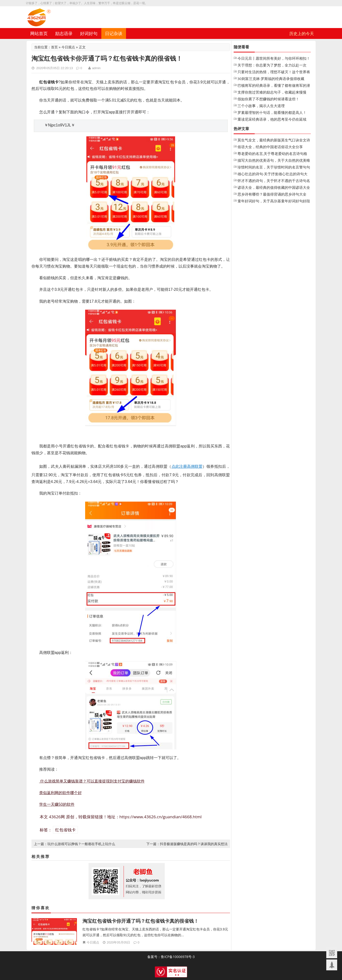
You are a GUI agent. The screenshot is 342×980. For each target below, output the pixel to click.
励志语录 (64, 33)
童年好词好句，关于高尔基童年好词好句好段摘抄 (274, 201)
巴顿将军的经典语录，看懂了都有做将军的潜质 (274, 86)
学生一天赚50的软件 (57, 804)
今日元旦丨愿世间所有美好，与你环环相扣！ (274, 58)
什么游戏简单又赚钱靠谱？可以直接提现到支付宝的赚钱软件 (92, 781)
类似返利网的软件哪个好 (60, 793)
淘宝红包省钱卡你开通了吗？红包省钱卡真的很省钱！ (141, 921)
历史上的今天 (302, 33)
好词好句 (89, 33)
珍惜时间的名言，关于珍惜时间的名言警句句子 (274, 168)
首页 (54, 47)
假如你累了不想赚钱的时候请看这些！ (268, 99)
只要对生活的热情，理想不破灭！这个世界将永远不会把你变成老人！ (274, 72)
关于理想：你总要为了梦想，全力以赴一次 (272, 65)
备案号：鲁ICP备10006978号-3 (171, 957)
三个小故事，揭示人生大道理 (261, 106)
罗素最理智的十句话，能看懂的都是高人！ (272, 112)
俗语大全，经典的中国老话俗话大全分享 (270, 147)
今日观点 (68, 47)
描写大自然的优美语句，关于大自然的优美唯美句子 (274, 161)
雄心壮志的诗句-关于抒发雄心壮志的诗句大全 (273, 174)
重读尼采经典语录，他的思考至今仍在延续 (272, 119)
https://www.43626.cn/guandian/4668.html (161, 817)
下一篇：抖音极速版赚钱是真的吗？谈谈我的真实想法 (187, 844)
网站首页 (39, 33)
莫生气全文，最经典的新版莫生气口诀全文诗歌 (274, 140)
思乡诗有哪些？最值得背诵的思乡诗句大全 (272, 194)
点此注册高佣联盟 (187, 466)
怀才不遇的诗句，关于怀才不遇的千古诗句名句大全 (274, 181)
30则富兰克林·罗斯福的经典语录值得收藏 (271, 79)
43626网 (57, 817)
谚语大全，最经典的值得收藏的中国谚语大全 (274, 187)
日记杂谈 (114, 33)
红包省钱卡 (65, 830)
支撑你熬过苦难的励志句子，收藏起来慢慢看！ (272, 93)
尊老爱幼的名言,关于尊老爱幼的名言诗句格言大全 (272, 154)
